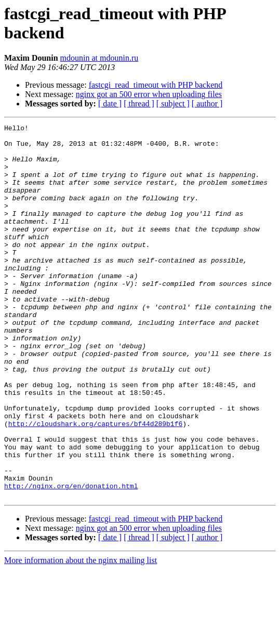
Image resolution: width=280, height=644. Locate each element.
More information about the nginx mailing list (81, 635)
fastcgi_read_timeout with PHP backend (156, 85)
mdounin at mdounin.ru (99, 58)
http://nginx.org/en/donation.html (71, 559)
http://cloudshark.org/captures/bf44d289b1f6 (95, 484)
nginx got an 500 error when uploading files (149, 94)
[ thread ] (139, 104)
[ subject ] (173, 104)
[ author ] (207, 104)
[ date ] (110, 104)
